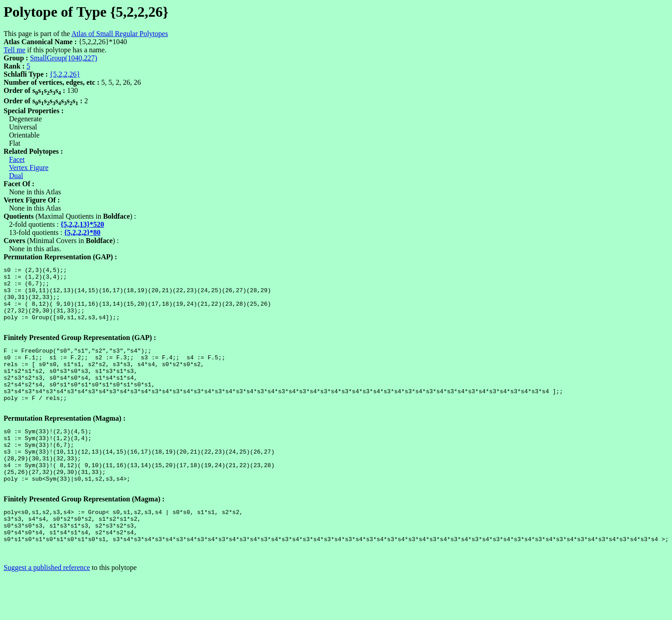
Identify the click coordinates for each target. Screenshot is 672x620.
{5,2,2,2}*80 (82, 232)
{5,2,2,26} (65, 74)
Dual (16, 176)
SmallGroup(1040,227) (63, 58)
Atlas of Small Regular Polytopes (120, 34)
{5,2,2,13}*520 (82, 224)
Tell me (14, 50)
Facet (17, 159)
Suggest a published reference (47, 612)
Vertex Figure (29, 168)
